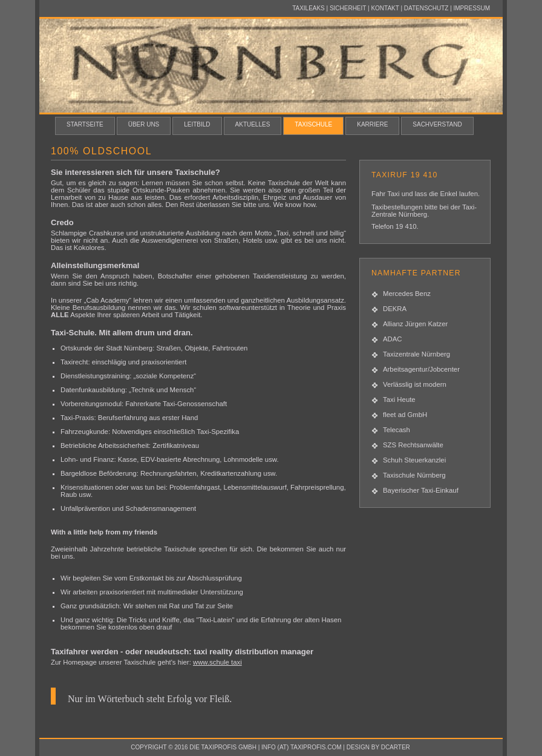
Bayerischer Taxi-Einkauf (421, 490)
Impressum (472, 8)
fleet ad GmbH (405, 415)
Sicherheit (348, 8)
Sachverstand (437, 124)
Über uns (144, 124)
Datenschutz (426, 8)
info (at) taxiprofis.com (302, 747)
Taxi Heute (399, 399)
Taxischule (313, 124)
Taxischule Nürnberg (414, 475)
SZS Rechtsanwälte (413, 445)
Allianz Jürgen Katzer (415, 324)
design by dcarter (378, 747)
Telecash (397, 430)
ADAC (393, 339)
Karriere (372, 124)
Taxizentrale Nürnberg (416, 354)
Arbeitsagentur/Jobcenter (421, 369)
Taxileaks (309, 8)
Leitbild (197, 124)
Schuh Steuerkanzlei (414, 460)
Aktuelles (253, 124)
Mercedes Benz (407, 294)
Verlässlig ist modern (415, 384)
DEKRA (395, 309)
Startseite (85, 124)
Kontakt (385, 8)
